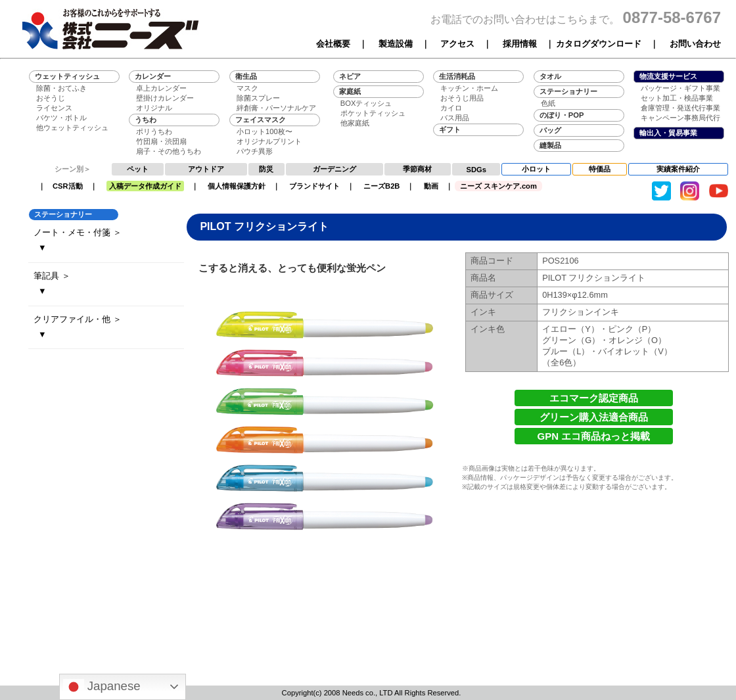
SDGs (476, 170)
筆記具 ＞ (52, 276)
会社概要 (333, 44)
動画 (431, 186)
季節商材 (417, 169)
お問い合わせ (695, 44)
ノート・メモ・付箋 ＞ (78, 232)
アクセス (457, 44)
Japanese (102, 687)
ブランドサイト (314, 186)
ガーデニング (334, 169)
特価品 (600, 169)
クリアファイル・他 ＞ (78, 319)
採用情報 (520, 44)
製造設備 (396, 44)
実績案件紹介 (678, 169)
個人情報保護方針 (237, 186)
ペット (138, 169)
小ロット (536, 169)
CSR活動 (68, 186)
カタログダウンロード (599, 44)
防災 (266, 169)
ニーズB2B (381, 186)
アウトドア (206, 169)
